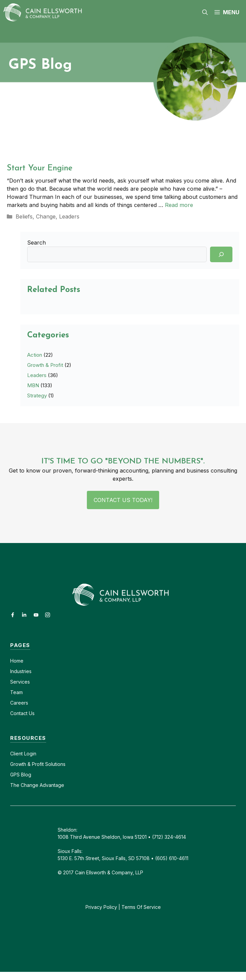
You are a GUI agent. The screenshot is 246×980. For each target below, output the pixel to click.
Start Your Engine (40, 168)
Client (16, 754)
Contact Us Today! (123, 500)
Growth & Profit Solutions (38, 764)
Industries (21, 671)
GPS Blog (21, 775)
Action (35, 355)
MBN (33, 385)
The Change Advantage (37, 785)
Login (30, 754)
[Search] (221, 254)
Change (46, 216)
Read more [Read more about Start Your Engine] (179, 205)
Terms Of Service (141, 907)
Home (17, 661)
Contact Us (22, 713)
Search (36, 243)
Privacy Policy (101, 907)
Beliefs (24, 216)
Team (16, 692)
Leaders (69, 216)
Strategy (37, 395)
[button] (205, 12)
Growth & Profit (45, 365)
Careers (19, 703)
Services (20, 682)
